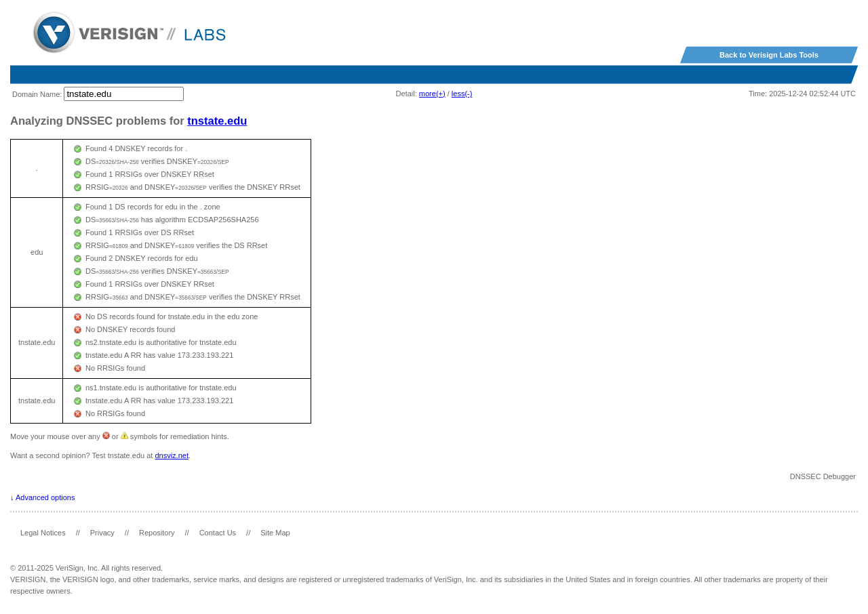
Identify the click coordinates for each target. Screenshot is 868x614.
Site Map (275, 533)
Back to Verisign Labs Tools (769, 55)
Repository (157, 533)
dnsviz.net (172, 455)
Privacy (102, 533)
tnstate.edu (217, 121)
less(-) (462, 94)
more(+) (432, 94)
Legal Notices (43, 533)
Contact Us (218, 533)
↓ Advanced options (42, 497)
